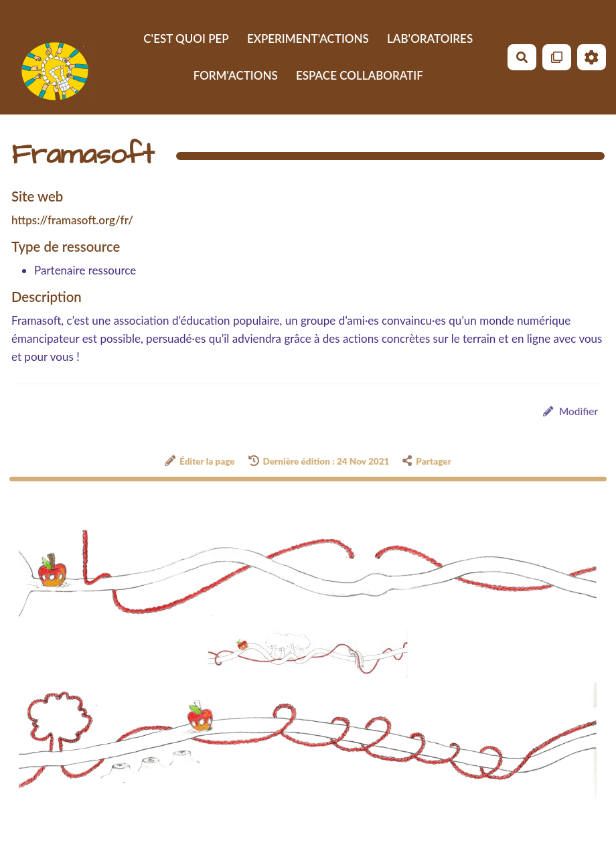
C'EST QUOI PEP (186, 38)
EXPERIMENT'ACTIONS (308, 38)
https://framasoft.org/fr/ (72, 220)
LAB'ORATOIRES (430, 38)
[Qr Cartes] (557, 57)
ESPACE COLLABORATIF (360, 75)
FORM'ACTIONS (236, 75)
